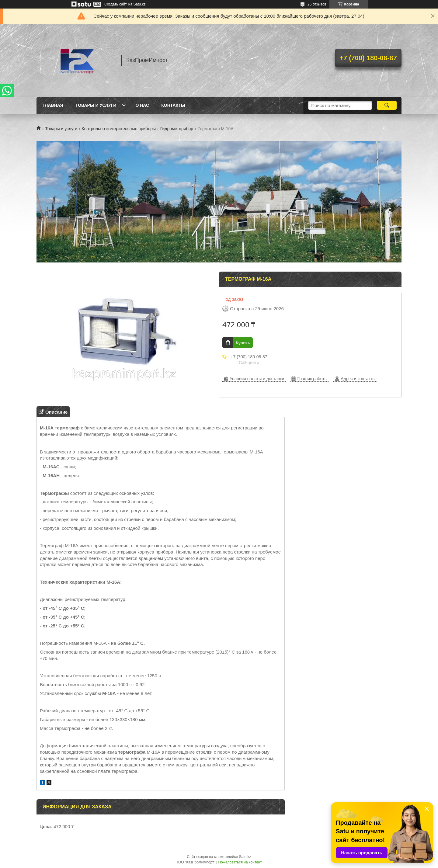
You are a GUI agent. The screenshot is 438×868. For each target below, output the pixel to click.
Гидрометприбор (177, 129)
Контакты (173, 105)
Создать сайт (116, 4)
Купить (243, 343)
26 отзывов (317, 4)
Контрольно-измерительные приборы (119, 129)
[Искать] (387, 105)
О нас (142, 105)
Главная (53, 105)
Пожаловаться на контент (240, 862)
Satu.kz (245, 857)
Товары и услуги (96, 105)
